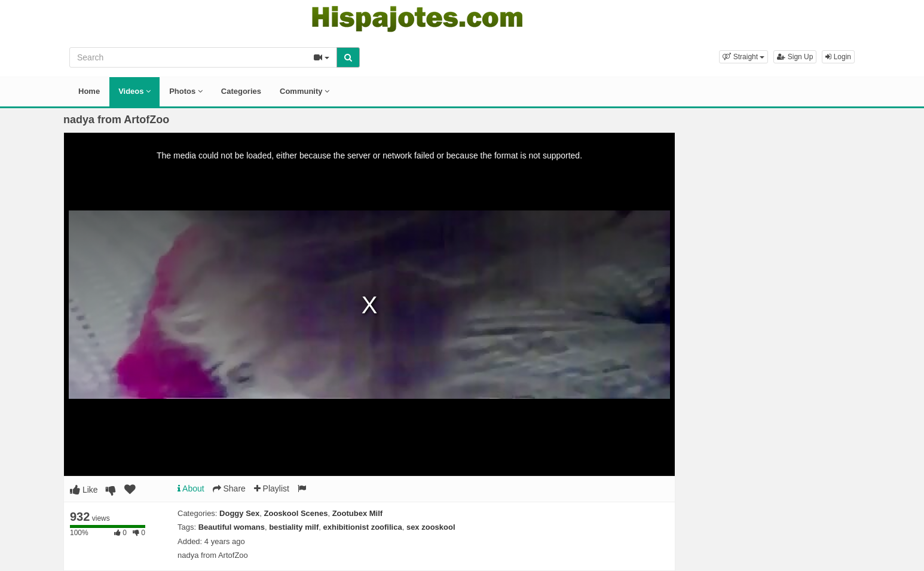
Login (838, 57)
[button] (744, 57)
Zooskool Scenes (296, 513)
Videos (134, 91)
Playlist (272, 488)
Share (229, 488)
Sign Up (795, 57)
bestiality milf (294, 527)
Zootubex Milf (358, 513)
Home (89, 91)
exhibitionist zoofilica (362, 527)
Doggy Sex (239, 513)
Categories (241, 91)
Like (84, 490)
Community (305, 91)
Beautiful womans (232, 527)
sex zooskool (431, 527)
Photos (186, 91)
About (191, 488)
